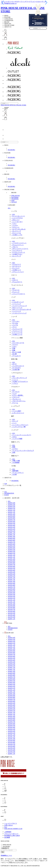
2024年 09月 (11, 538)
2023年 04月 (11, 570)
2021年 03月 (11, 617)
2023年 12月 (11, 555)
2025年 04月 (11, 525)
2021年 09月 (11, 606)
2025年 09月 (11, 516)
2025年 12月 (11, 510)
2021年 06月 (11, 611)
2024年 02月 (11, 552)
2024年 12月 (11, 533)
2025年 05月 (11, 523)
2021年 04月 (11, 615)
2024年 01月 (11, 553)
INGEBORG (11, 150)
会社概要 (7, 837)
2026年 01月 (11, 508)
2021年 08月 (11, 608)
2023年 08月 (11, 563)
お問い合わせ (8, 825)
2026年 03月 (11, 505)
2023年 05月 (11, 568)
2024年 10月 (11, 537)
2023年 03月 (11, 572)
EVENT (7, 495)
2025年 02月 (11, 529)
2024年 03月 (11, 550)
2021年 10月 (11, 604)
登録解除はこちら (6, 855)
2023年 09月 (11, 561)
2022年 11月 (11, 580)
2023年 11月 (11, 557)
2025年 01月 (11, 531)
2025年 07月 (11, 520)
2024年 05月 (11, 546)
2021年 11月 (11, 602)
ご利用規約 (8, 832)
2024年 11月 (11, 535)
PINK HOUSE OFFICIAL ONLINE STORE (13, 105)
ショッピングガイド (11, 823)
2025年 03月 (11, 527)
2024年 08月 (11, 540)
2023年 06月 (11, 566)
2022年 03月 (11, 595)
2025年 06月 (11, 522)
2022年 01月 (11, 598)
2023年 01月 (11, 576)
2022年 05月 (11, 591)
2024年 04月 (11, 548)
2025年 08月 (11, 518)
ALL (9, 208)
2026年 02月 (11, 507)
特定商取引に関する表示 (12, 836)
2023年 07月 (11, 565)
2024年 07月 (11, 542)
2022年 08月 (11, 585)
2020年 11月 (11, 619)
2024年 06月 (11, 544)
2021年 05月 (11, 613)
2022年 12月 (11, 578)
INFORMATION (9, 493)
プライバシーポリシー (11, 834)
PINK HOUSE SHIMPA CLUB (13, 829)
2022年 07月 (11, 587)
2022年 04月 (11, 593)
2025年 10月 (11, 514)
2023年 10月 (11, 559)
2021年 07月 (11, 610)
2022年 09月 (11, 583)
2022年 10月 (11, 581)
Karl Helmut (15, 197)
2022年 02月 (11, 596)
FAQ (6, 827)
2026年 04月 (11, 503)
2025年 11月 (11, 512)
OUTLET (14, 202)
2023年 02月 (11, 574)
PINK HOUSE (16, 196)
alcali (13, 200)
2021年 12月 (11, 600)
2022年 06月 (11, 589)
